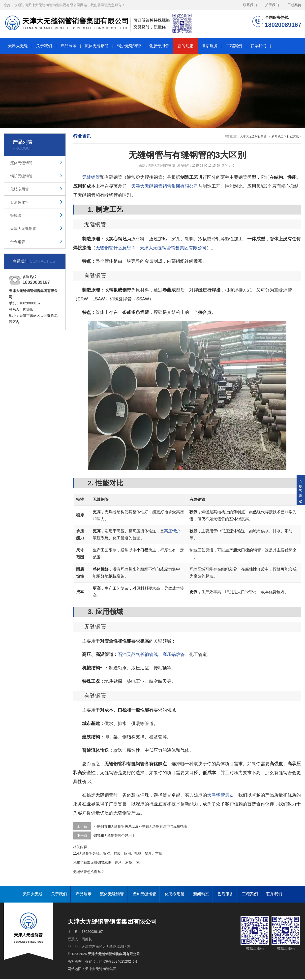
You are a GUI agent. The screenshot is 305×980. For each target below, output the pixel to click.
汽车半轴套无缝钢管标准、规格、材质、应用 (108, 863)
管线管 (16, 215)
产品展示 (68, 46)
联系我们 (250, 5)
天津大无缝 (18, 46)
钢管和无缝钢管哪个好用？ (114, 835)
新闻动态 (185, 46)
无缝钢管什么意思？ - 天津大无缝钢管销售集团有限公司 (151, 248)
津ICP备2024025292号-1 (118, 961)
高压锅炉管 (174, 654)
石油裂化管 (19, 202)
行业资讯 (293, 136)
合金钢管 (18, 242)
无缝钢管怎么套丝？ (89, 872)
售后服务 (210, 46)
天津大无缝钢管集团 (253, 136)
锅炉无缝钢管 (129, 46)
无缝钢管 (91, 177)
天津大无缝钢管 (23, 229)
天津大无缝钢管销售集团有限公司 (165, 186)
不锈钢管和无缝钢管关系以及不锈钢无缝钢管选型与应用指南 (140, 826)
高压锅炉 (172, 531)
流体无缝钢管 (97, 46)
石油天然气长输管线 (138, 654)
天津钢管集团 (220, 795)
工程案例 (294, 5)
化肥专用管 (159, 46)
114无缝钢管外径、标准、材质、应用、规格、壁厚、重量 (118, 853)
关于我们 (272, 5)
